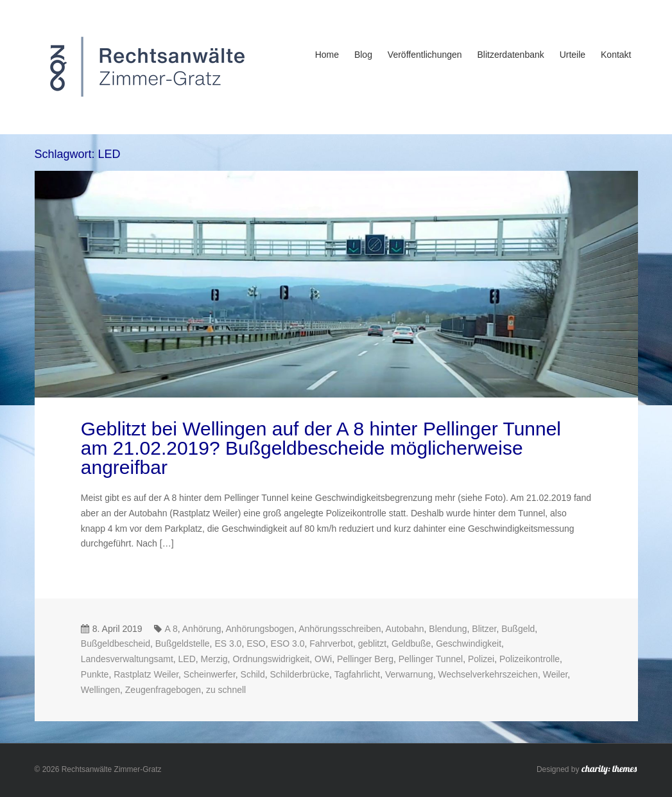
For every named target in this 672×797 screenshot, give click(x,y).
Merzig (214, 659)
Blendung (448, 629)
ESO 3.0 (288, 644)
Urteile (573, 55)
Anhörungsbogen (260, 629)
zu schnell (226, 690)
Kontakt (616, 55)
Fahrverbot (331, 644)
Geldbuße (411, 644)
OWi (323, 659)
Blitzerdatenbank (510, 55)
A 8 (171, 629)
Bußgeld (518, 629)
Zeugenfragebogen (163, 690)
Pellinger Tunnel (431, 659)
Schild (253, 674)
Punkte (95, 674)
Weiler (556, 674)
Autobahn (405, 629)
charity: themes (609, 771)
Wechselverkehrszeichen (488, 674)
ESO (256, 644)
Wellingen (100, 690)
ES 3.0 (228, 644)
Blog (363, 55)
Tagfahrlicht (358, 674)
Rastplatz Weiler (146, 674)
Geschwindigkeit (469, 644)
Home (327, 55)
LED (187, 659)
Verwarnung (409, 674)
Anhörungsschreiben (340, 629)
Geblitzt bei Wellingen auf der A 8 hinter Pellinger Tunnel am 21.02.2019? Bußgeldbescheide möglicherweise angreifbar (321, 448)
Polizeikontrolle (530, 659)
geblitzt (372, 644)
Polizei (481, 659)
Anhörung (202, 629)
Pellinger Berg (365, 659)
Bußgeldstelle (183, 644)
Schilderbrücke (300, 674)
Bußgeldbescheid (116, 644)
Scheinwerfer (210, 674)
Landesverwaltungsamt (127, 659)
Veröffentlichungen (425, 55)
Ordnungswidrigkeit (271, 659)
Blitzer (484, 629)
